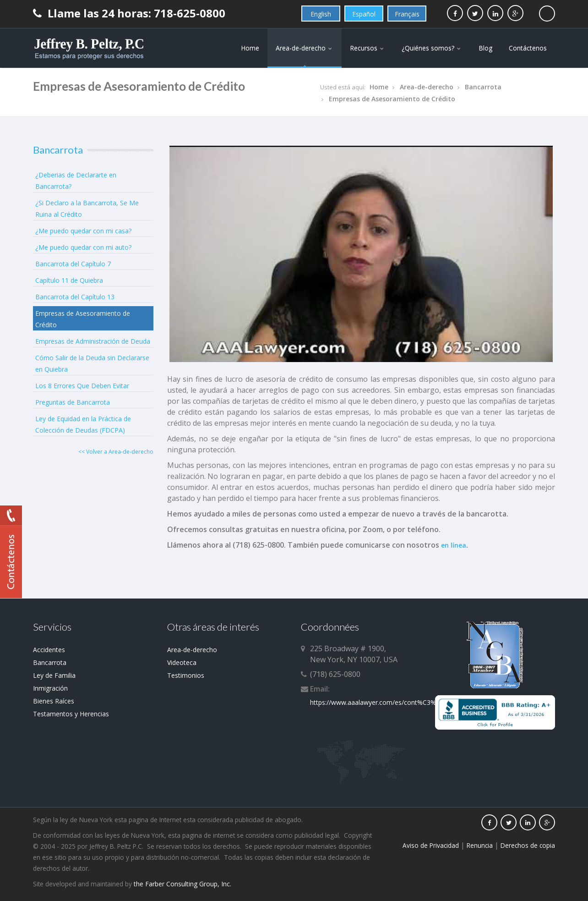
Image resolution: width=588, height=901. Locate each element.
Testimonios (186, 675)
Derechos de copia (528, 845)
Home (250, 48)
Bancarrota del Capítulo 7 (73, 264)
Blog (485, 48)
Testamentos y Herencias (71, 714)
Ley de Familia (54, 675)
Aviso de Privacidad (431, 845)
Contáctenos (528, 48)
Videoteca (182, 662)
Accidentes (49, 650)
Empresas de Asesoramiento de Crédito (392, 99)
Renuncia (480, 845)
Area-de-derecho (305, 48)
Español (364, 14)
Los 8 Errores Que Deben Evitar (82, 386)
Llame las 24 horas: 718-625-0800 (129, 13)
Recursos (367, 48)
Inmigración (50, 688)
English (321, 14)
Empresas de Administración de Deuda (93, 341)
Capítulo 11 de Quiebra (69, 280)
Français (407, 14)
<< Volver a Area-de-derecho (116, 452)
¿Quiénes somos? (432, 48)
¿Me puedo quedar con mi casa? (83, 231)
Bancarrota (483, 87)
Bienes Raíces (54, 701)
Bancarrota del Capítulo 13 (75, 297)
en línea (454, 545)
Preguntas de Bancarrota (73, 402)
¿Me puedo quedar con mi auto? (83, 247)
